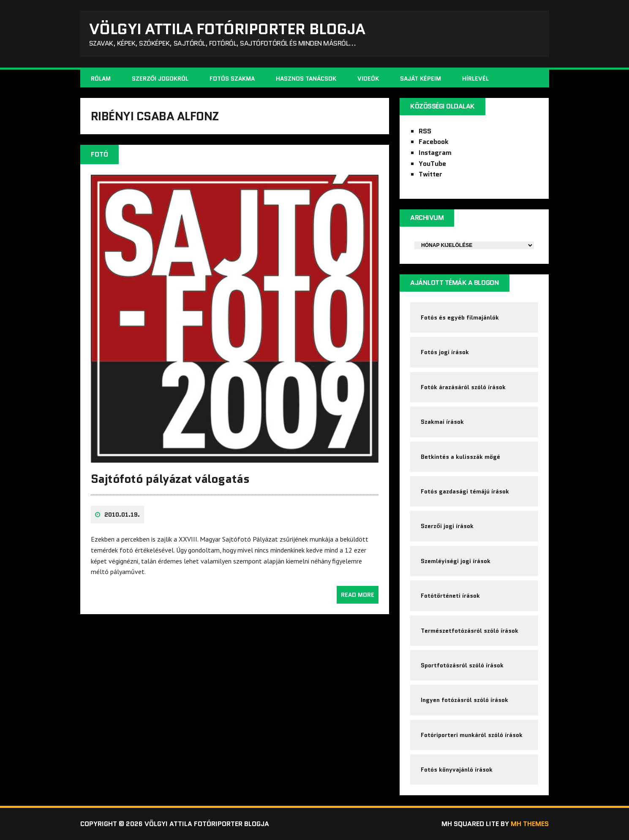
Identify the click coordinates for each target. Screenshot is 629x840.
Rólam (101, 79)
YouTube (432, 164)
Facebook (434, 142)
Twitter (430, 174)
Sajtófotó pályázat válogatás (170, 479)
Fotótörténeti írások (450, 596)
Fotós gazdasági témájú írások (465, 491)
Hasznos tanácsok (306, 79)
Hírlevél (475, 79)
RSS (425, 131)
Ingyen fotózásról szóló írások (464, 700)
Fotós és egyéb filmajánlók (460, 317)
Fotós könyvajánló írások (457, 770)
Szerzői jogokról (160, 79)
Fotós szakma (232, 79)
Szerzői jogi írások (447, 526)
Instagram (435, 153)
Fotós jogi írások (445, 352)
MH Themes (530, 824)
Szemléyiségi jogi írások (456, 561)
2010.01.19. (122, 515)
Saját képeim (421, 79)
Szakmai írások (442, 422)
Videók (368, 79)
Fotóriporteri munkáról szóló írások (472, 735)
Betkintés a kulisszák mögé (460, 457)
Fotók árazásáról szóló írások (463, 387)
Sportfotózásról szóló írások (462, 665)
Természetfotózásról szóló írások (470, 631)
